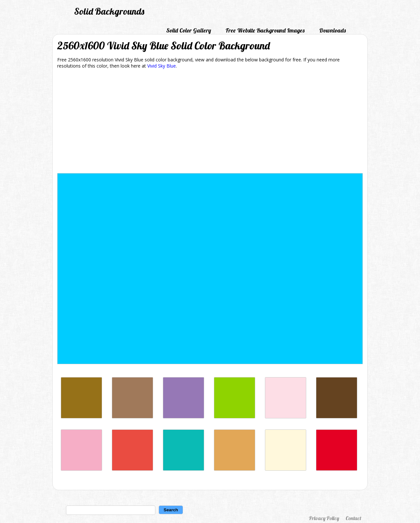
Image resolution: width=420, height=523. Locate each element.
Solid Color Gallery (189, 30)
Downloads (333, 30)
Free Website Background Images (265, 30)
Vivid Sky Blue (162, 66)
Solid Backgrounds (109, 11)
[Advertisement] (210, 122)
